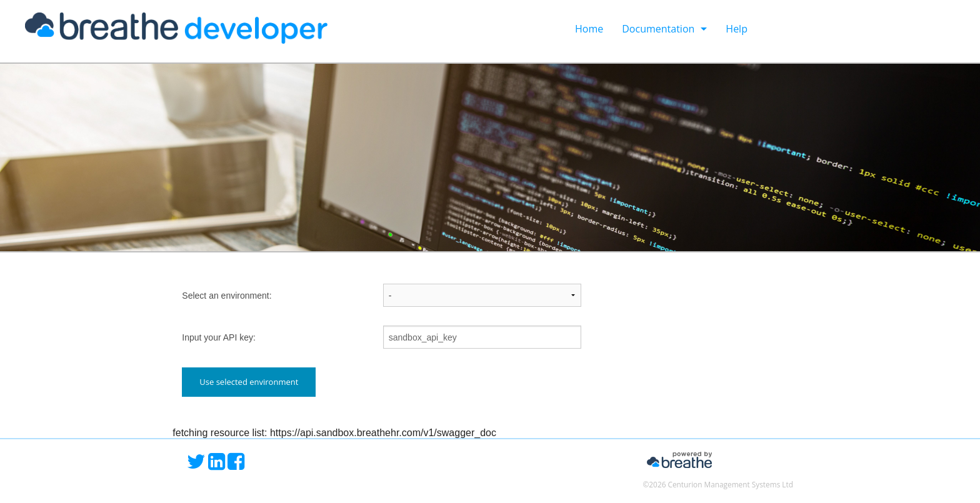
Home (589, 29)
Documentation (658, 29)
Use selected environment (249, 382)
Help (737, 29)
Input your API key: (219, 337)
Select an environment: (227, 296)
